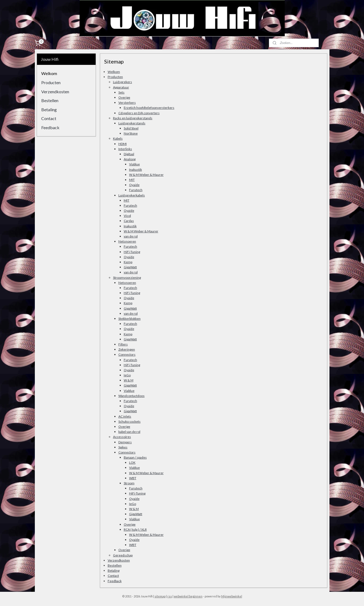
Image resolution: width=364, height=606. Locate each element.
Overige (124, 97)
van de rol (131, 236)
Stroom (129, 483)
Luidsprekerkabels (132, 195)
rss (170, 596)
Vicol (127, 216)
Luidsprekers (123, 82)
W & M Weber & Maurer (146, 175)
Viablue (134, 164)
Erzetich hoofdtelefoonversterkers (149, 108)
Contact (113, 576)
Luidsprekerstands (132, 123)
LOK (132, 462)
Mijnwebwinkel (232, 596)
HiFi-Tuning (132, 252)
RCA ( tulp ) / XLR (135, 529)
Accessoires (122, 437)
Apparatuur (121, 87)
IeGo (127, 375)
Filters (123, 344)
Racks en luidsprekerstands (133, 118)
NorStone (131, 133)
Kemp (128, 262)
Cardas (129, 221)
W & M (129, 380)
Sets (121, 92)
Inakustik (136, 170)
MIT (132, 180)
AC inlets (125, 416)
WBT (133, 478)
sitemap (160, 596)
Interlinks (125, 149)
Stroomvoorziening (127, 278)
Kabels (118, 138)
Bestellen (115, 565)
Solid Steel (131, 128)
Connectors (127, 354)
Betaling (114, 570)
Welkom (114, 72)
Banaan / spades (135, 457)
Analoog (130, 159)
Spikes (123, 447)
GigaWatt (130, 267)
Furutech (136, 190)
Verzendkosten (119, 560)
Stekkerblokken (130, 319)
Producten (115, 77)
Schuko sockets (130, 421)
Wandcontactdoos (132, 396)
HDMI (123, 144)
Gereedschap (123, 555)
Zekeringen (127, 349)
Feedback (115, 581)
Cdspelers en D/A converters (139, 113)
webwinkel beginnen (188, 596)
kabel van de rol (129, 432)
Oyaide (134, 185)
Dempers (125, 442)
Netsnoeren (127, 241)
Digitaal (129, 154)
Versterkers (127, 103)
